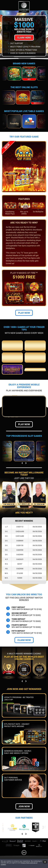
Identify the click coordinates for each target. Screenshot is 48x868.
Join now (24, 806)
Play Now (24, 313)
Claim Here (24, 38)
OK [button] (45, 862)
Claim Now (24, 640)
